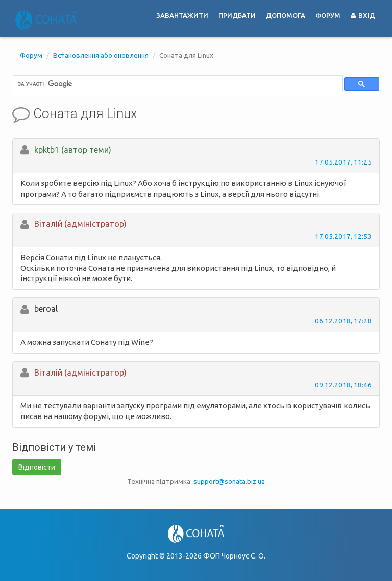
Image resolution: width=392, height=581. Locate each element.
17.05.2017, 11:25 (343, 162)
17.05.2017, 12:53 (343, 236)
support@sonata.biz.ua (229, 481)
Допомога (286, 15)
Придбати (237, 15)
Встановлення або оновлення (101, 55)
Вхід (363, 15)
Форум (328, 15)
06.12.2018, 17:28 (343, 321)
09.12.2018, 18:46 (343, 385)
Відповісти (37, 467)
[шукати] (177, 84)
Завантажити (182, 15)
